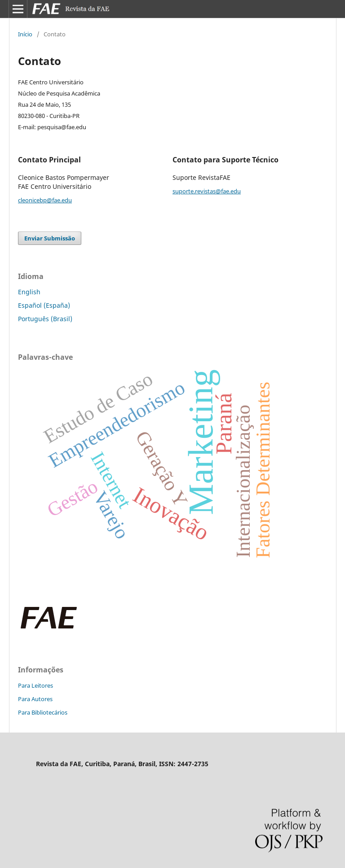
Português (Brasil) (45, 319)
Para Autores (35, 699)
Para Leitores (35, 685)
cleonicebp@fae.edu (45, 200)
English (29, 292)
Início (25, 34)
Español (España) (44, 305)
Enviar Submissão (50, 238)
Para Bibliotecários (43, 712)
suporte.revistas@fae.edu (207, 191)
